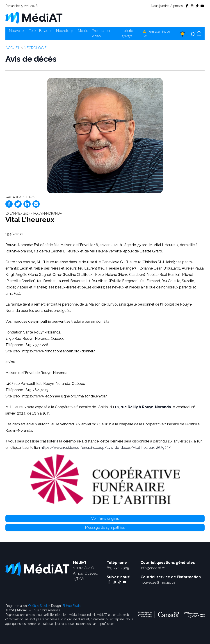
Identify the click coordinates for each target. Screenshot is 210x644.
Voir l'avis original (105, 518)
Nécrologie (65, 31)
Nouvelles (17, 31)
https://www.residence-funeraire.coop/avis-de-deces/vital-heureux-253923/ (106, 448)
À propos (177, 6)
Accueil (13, 48)
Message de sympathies (105, 527)
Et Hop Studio (72, 606)
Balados (46, 31)
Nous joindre (160, 6)
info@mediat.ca (153, 568)
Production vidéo (101, 33)
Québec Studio (38, 606)
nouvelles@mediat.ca (158, 582)
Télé (32, 31)
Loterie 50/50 (127, 33)
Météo (83, 31)
